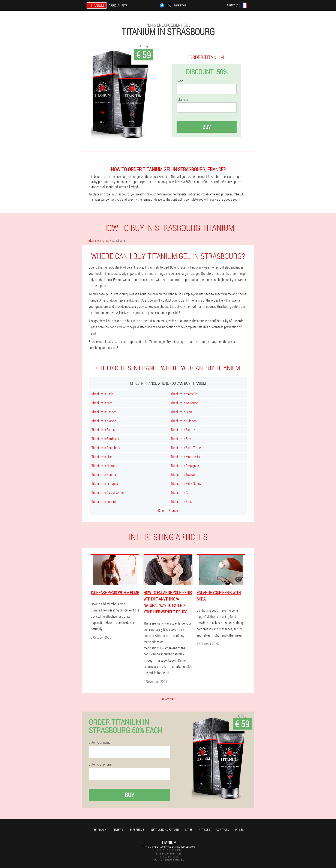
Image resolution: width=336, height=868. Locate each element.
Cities (189, 830)
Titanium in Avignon (184, 421)
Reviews (118, 830)
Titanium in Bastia (103, 430)
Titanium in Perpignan (185, 466)
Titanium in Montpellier (185, 457)
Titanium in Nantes (104, 466)
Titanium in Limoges (105, 483)
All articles (168, 699)
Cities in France (168, 510)
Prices (239, 830)
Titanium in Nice (102, 403)
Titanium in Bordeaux (105, 439)
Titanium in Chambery (106, 448)
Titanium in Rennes (104, 474)
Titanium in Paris (102, 394)
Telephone (182, 100)
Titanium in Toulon (183, 474)
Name (180, 81)
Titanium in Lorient (104, 501)
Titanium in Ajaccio (104, 421)
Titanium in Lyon (181, 412)
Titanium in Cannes (104, 412)
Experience (137, 830)
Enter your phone (100, 764)
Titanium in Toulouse (184, 403)
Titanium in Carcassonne (108, 492)
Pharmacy (99, 830)
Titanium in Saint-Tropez (186, 448)
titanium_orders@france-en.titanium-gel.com (168, 847)
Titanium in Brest (182, 439)
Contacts (223, 830)
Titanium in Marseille (184, 394)
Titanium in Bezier (182, 501)
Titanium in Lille (102, 457)
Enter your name (100, 742)
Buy (207, 127)
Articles (204, 830)
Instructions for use (165, 830)
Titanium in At (180, 492)
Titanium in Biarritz (183, 430)
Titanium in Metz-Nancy (186, 483)
